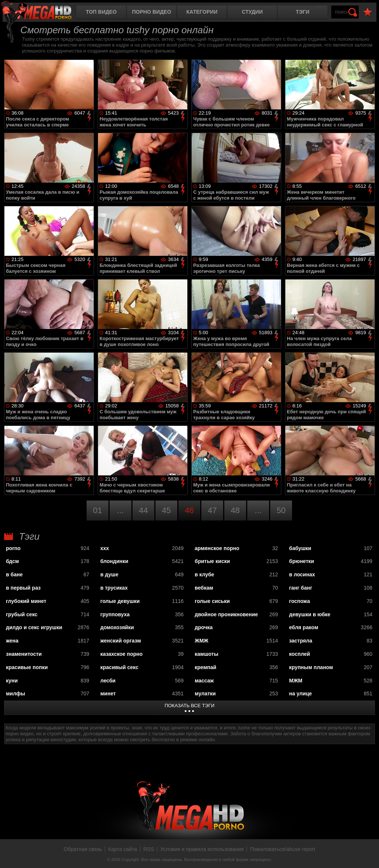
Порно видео (152, 12)
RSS (149, 849)
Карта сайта (123, 849)
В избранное (368, 12)
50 (281, 510)
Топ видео (101, 12)
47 (212, 510)
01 (97, 510)
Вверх (368, 854)
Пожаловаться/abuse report (283, 849)
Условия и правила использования (202, 849)
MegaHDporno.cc (43, 13)
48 (235, 510)
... (120, 510)
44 (143, 510)
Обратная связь (83, 849)
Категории (202, 12)
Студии (252, 12)
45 (166, 510)
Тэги (303, 12)
